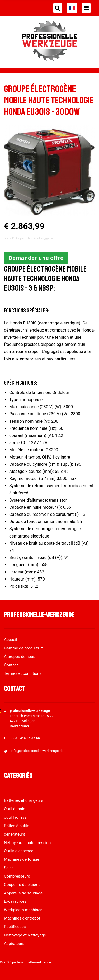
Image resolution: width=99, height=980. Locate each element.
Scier (8, 868)
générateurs (15, 834)
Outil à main (15, 809)
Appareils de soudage (23, 893)
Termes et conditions (23, 673)
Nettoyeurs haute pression (27, 843)
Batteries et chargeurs (24, 800)
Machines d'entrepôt (22, 918)
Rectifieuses (15, 927)
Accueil (11, 640)
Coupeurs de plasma (22, 885)
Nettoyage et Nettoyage (25, 935)
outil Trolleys (15, 817)
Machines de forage (22, 859)
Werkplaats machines (23, 910)
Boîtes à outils (17, 826)
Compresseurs (17, 876)
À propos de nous (20, 657)
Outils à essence (19, 851)
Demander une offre (36, 258)
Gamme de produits (22, 648)
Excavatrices (15, 901)
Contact (11, 665)
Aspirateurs (14, 944)
